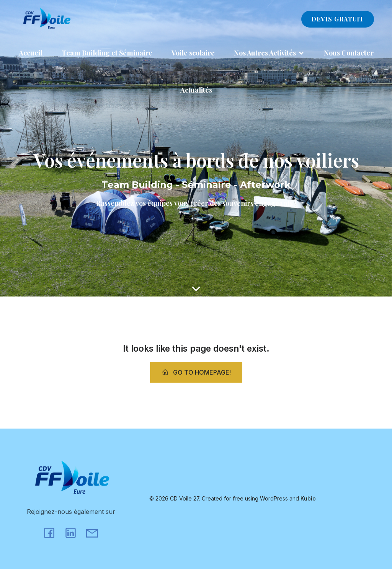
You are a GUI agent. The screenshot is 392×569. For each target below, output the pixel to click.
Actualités (196, 90)
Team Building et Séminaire (107, 53)
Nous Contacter (349, 53)
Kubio (308, 498)
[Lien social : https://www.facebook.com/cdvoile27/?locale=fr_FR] (52, 532)
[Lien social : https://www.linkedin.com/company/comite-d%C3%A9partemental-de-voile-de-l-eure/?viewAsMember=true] (73, 532)
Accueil (31, 53)
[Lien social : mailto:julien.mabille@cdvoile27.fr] (95, 532)
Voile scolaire (193, 53)
